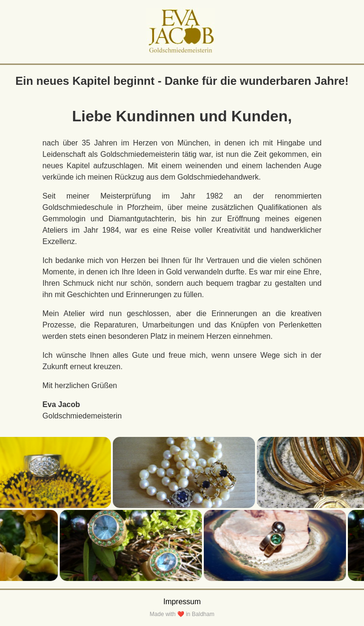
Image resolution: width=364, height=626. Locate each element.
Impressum (182, 602)
